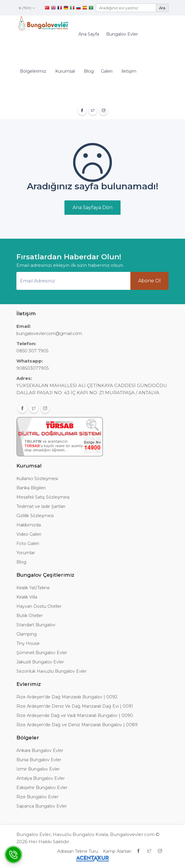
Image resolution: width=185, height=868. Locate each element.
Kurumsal (65, 71)
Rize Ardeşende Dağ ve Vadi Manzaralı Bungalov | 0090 (75, 715)
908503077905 (33, 368)
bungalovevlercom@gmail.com (49, 334)
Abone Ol (149, 281)
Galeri (107, 71)
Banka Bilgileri (31, 488)
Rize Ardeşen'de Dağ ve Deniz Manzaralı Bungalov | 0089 (77, 725)
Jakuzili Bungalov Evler (40, 662)
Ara (162, 8)
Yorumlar (26, 553)
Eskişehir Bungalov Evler (42, 788)
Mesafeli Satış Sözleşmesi (43, 497)
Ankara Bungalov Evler (40, 750)
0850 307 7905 (32, 351)
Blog (89, 71)
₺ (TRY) (27, 8)
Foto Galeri (28, 543)
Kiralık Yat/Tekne (33, 588)
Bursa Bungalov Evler (39, 760)
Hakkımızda (29, 525)
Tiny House (28, 643)
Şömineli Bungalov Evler (42, 653)
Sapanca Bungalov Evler (42, 806)
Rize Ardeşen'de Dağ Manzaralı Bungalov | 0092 (67, 697)
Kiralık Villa (27, 597)
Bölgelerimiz (33, 71)
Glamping (27, 634)
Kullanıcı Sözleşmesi (37, 479)
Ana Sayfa (89, 34)
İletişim (129, 71)
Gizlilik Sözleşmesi (35, 516)
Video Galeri (29, 534)
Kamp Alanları (117, 851)
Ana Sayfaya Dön (92, 207)
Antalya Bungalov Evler (41, 778)
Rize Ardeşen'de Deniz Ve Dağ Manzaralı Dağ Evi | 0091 (75, 706)
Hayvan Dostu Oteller (39, 606)
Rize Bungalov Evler (37, 797)
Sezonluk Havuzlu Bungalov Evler (51, 671)
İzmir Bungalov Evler (38, 769)
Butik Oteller (30, 616)
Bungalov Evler (122, 34)
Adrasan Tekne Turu (78, 851)
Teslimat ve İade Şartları (41, 506)
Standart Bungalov (36, 625)
